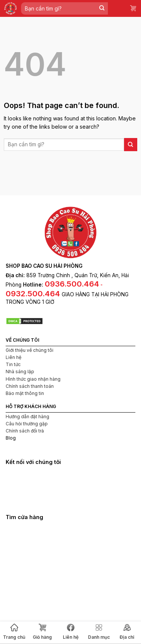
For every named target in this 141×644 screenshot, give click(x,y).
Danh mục (99, 632)
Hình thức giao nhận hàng (33, 379)
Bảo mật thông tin (25, 393)
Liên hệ (71, 632)
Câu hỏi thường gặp (27, 424)
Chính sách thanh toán (30, 386)
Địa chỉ (127, 632)
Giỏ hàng (42, 632)
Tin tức (13, 364)
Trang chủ (14, 632)
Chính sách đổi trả (25, 431)
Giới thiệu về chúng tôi (30, 350)
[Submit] (102, 8)
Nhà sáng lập (20, 372)
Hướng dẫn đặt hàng (27, 417)
